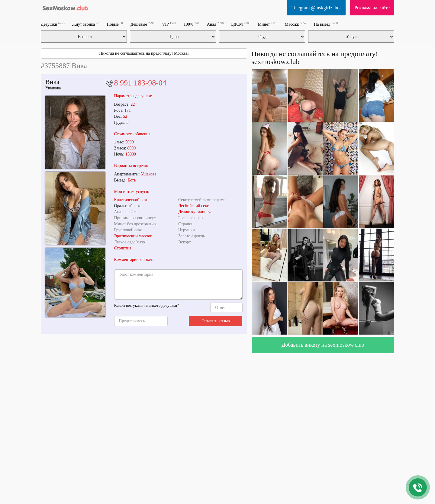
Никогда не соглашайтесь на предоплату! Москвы (144, 53)
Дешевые (143, 24)
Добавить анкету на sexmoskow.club (323, 345)
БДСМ (241, 24)
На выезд (326, 24)
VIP (169, 24)
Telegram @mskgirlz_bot (316, 8)
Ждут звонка (86, 24)
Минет (268, 24)
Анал (215, 24)
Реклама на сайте (372, 8)
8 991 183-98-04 (140, 83)
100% (192, 24)
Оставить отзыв (216, 321)
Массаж (295, 24)
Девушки (53, 24)
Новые (115, 24)
